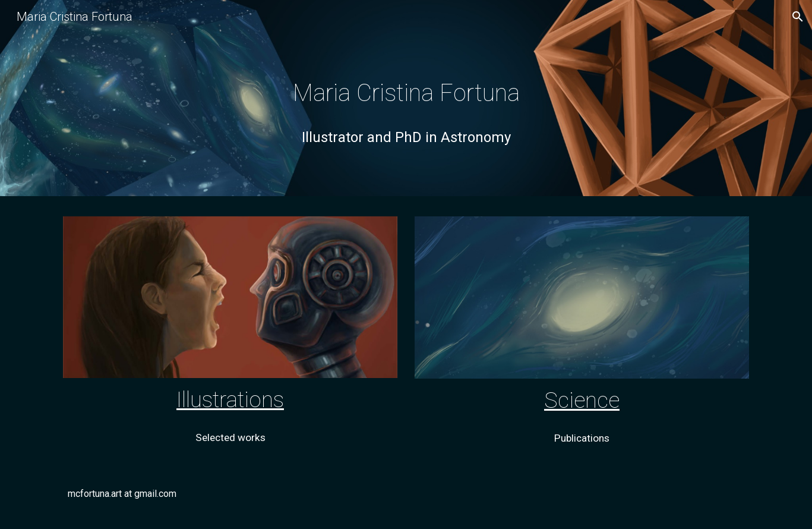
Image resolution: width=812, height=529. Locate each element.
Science (582, 400)
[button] (798, 17)
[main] (406, 101)
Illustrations (230, 399)
